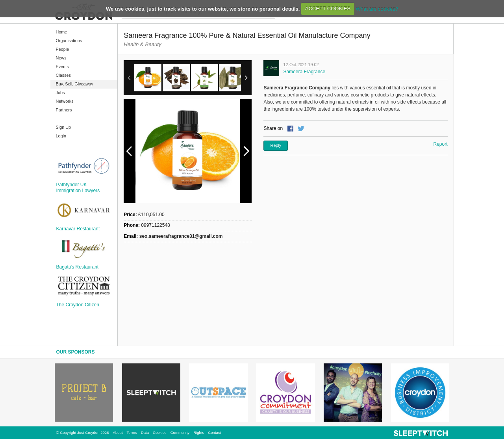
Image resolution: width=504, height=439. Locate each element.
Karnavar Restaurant (78, 229)
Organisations (69, 41)
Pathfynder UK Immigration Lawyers (78, 187)
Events (62, 67)
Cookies (160, 433)
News (61, 58)
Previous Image (129, 151)
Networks (65, 101)
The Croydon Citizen (78, 305)
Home (62, 32)
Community (180, 433)
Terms (132, 433)
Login (61, 136)
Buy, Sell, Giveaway (75, 84)
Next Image (246, 151)
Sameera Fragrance (304, 72)
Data (145, 433)
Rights (199, 433)
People (63, 49)
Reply (276, 145)
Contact (214, 433)
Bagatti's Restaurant (78, 267)
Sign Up (63, 127)
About (118, 433)
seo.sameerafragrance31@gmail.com (181, 236)
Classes (63, 75)
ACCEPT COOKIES (328, 8)
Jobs (60, 93)
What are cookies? (377, 8)
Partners (64, 110)
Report (440, 144)
